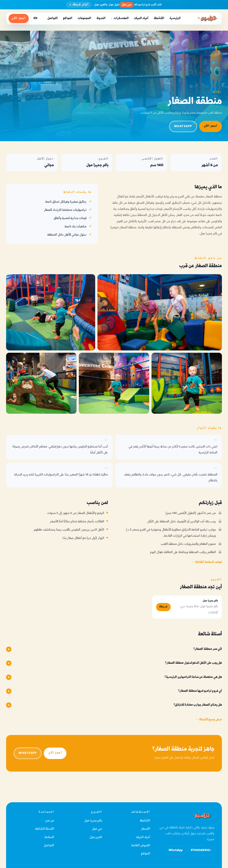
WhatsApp (183, 126)
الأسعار (146, 829)
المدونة (101, 18)
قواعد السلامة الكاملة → (207, 562)
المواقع (68, 18)
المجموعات (84, 18)
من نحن (50, 821)
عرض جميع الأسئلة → (208, 721)
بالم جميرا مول (93, 821)
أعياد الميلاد (141, 18)
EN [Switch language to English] (35, 18)
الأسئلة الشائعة (45, 829)
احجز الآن (19, 18)
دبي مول (97, 829)
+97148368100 (201, 850)
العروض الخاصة (141, 846)
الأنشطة (159, 18)
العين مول (96, 837)
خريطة (163, 607)
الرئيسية (175, 18)
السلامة (49, 837)
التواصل (53, 18)
